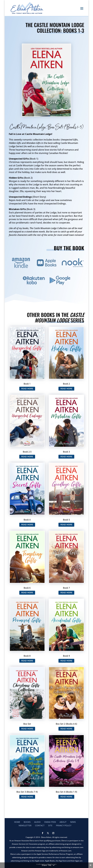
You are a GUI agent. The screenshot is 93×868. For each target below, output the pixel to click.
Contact (40, 825)
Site (50, 825)
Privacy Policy (64, 825)
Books (27, 822)
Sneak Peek (50, 822)
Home (17, 822)
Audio (37, 822)
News (73, 822)
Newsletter (25, 825)
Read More (27, 389)
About (63, 822)
